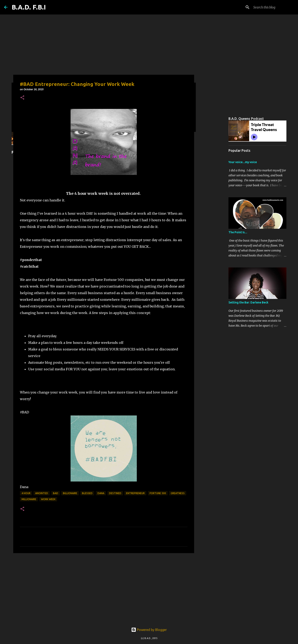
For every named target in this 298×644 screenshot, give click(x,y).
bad (56, 493)
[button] (22, 98)
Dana (101, 493)
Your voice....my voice (243, 162)
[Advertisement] (104, 588)
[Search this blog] (273, 7)
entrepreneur (135, 493)
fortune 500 (158, 493)
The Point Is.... (238, 232)
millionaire (29, 499)
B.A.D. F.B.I (29, 7)
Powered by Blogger (149, 630)
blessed (87, 493)
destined (115, 493)
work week (48, 499)
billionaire (70, 493)
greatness (178, 493)
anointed (42, 493)
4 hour (26, 493)
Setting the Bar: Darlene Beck (248, 302)
